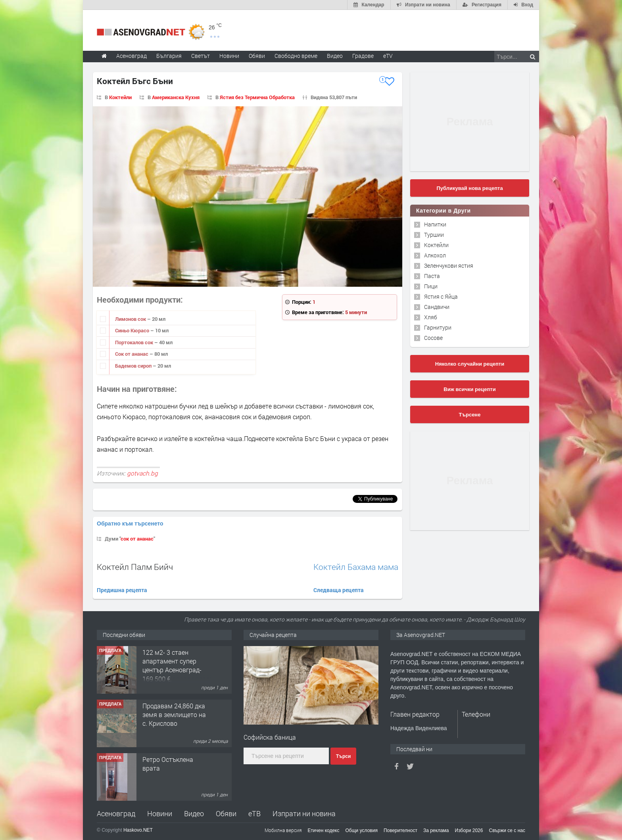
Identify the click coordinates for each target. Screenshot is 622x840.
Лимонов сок (131, 319)
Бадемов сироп (134, 366)
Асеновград (116, 813)
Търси (343, 756)
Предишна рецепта (122, 590)
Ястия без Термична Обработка (257, 97)
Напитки (435, 224)
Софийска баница (270, 737)
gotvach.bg (142, 473)
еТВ (254, 813)
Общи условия (362, 830)
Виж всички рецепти (469, 389)
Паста (432, 276)
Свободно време (296, 56)
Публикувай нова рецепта (469, 188)
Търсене (470, 415)
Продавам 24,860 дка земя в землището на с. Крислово (174, 715)
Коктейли (120, 97)
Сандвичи (437, 307)
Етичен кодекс (324, 830)
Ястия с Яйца (441, 296)
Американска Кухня (176, 97)
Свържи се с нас (507, 830)
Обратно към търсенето (130, 524)
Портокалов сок (135, 342)
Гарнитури (438, 327)
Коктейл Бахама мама (356, 567)
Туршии (434, 235)
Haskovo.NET (138, 830)
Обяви (226, 813)
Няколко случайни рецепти (470, 364)
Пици (431, 286)
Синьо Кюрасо (133, 330)
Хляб (431, 317)
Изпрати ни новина (304, 813)
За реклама (436, 830)
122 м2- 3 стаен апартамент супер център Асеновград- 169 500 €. (172, 665)
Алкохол (435, 255)
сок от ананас (137, 539)
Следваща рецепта (339, 590)
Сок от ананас (132, 354)
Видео (194, 813)
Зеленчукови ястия (449, 266)
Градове (363, 56)
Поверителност (400, 830)
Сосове (433, 338)
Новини (229, 56)
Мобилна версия (283, 830)
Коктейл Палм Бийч (135, 567)
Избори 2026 (469, 830)
